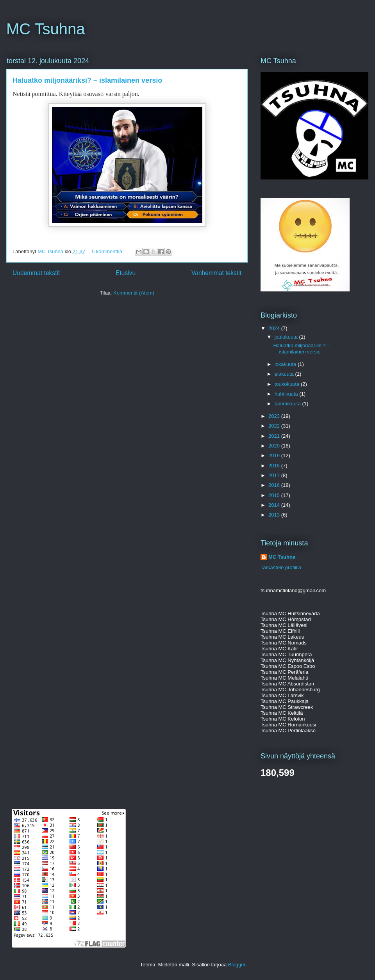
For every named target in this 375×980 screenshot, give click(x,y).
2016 (275, 485)
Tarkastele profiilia (281, 567)
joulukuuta (287, 337)
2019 (275, 455)
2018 (275, 466)
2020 (275, 446)
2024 (275, 328)
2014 (275, 505)
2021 (275, 436)
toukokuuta (288, 384)
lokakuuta (286, 364)
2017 (275, 475)
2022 (275, 426)
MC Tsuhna (46, 29)
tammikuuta (288, 404)
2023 (275, 416)
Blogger (237, 965)
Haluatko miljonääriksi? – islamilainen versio (87, 80)
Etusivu (126, 273)
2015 (275, 495)
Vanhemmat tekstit (216, 273)
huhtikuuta (287, 394)
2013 (275, 515)
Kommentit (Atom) (134, 293)
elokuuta (285, 374)
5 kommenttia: (108, 251)
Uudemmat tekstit (36, 273)
